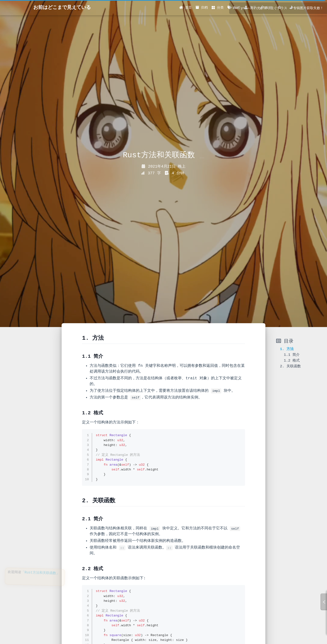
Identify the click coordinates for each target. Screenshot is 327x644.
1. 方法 (287, 349)
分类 (218, 8)
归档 (202, 8)
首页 (186, 8)
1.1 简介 (292, 355)
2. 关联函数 (290, 366)
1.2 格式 (292, 361)
